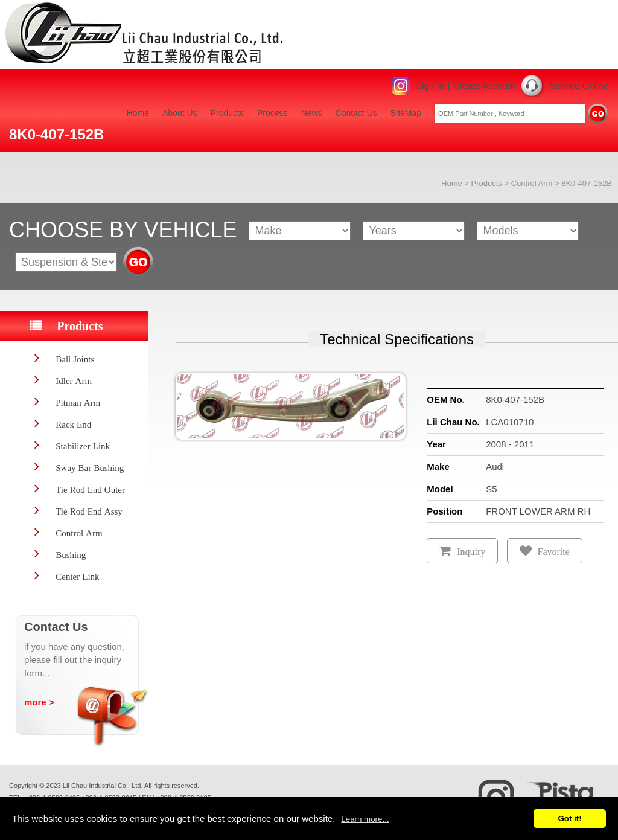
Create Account (484, 85)
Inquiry (471, 552)
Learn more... (365, 819)
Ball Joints (75, 359)
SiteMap (406, 113)
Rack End (73, 424)
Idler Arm (74, 381)
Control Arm (532, 183)
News (311, 113)
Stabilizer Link (83, 446)
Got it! (569, 819)
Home (138, 113)
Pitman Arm (78, 402)
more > (39, 702)
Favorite (554, 552)
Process (272, 113)
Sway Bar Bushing (90, 468)
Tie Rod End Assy (89, 511)
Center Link (77, 576)
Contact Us (356, 113)
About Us (180, 113)
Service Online (579, 85)
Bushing (71, 555)
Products (227, 113)
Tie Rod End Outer (90, 489)
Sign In (430, 85)
